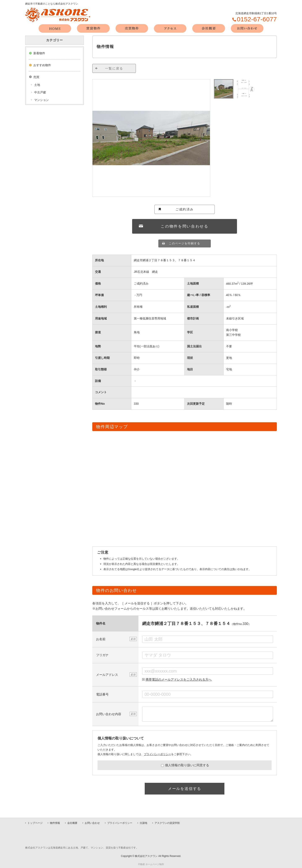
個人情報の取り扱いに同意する (185, 765)
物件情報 (55, 823)
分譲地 (143, 823)
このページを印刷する (185, 243)
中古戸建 (40, 92)
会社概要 (72, 823)
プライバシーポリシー (158, 754)
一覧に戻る (114, 68)
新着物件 (39, 53)
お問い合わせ (92, 823)
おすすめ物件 (42, 65)
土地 (37, 85)
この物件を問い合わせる (185, 226)
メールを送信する (185, 789)
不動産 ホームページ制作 (151, 864)
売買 (36, 77)
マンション (42, 100)
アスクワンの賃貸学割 (167, 823)
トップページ (35, 823)
